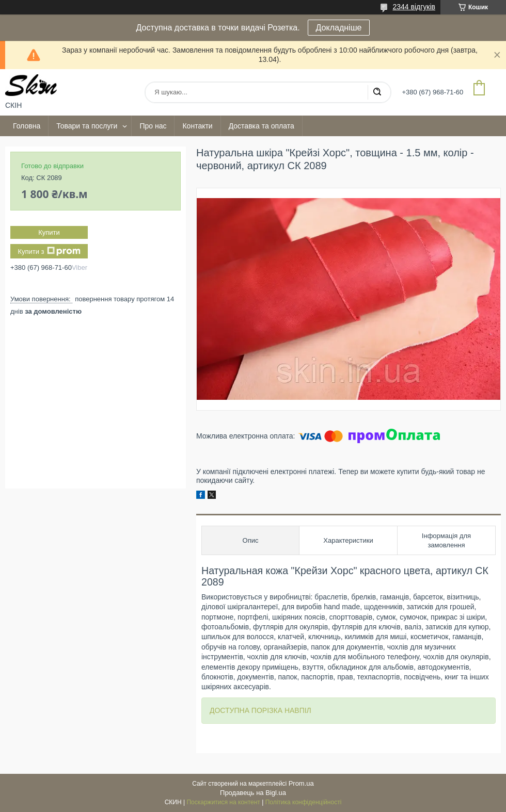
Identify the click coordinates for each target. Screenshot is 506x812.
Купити (49, 232)
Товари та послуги (87, 126)
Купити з (49, 251)
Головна (27, 126)
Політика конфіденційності (304, 802)
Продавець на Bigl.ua (253, 793)
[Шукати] (377, 92)
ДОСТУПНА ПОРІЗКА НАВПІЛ (260, 710)
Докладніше (339, 28)
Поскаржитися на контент (223, 802)
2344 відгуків (414, 7)
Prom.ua (301, 783)
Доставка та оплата (262, 126)
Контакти (197, 126)
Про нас (153, 126)
